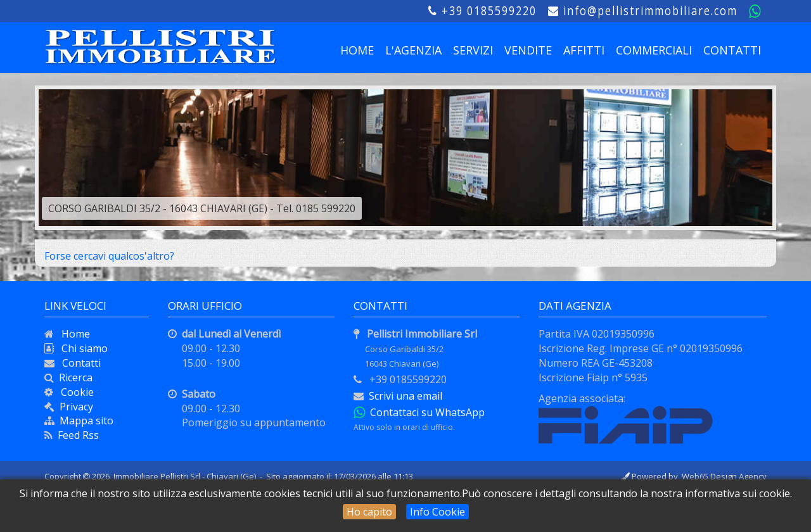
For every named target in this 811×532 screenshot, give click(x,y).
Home (72, 334)
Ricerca (73, 377)
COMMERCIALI (654, 50)
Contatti (78, 363)
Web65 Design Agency (724, 476)
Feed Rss (76, 435)
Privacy (76, 407)
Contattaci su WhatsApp (425, 412)
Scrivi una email (405, 396)
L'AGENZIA (413, 50)
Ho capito (369, 512)
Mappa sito (84, 421)
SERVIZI (473, 50)
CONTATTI (732, 50)
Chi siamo (81, 348)
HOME (357, 50)
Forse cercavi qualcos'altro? (109, 256)
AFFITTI (584, 50)
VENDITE (528, 50)
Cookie (73, 392)
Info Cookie (437, 512)
